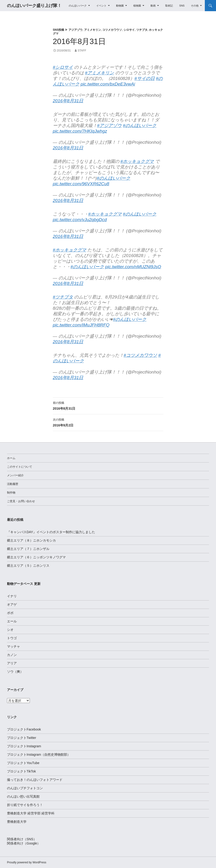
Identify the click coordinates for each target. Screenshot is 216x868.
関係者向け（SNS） (22, 839)
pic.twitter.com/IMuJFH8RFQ (81, 325)
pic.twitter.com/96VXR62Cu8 (81, 184)
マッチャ (14, 646)
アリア (12, 663)
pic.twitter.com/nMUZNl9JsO (133, 267)
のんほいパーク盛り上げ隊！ (34, 6)
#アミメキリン (100, 73)
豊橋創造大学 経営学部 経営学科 (31, 813)
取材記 (169, 6)
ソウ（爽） (15, 672)
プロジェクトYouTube (23, 763)
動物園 (120, 6)
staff (82, 51)
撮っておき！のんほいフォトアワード (35, 780)
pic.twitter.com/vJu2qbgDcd (80, 220)
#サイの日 (145, 78)
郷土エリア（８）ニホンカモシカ (31, 540)
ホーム (11, 458)
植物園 (137, 6)
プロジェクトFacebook (24, 729)
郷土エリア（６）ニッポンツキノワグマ (36, 557)
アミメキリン (93, 30)
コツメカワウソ (112, 30)
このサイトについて (20, 467)
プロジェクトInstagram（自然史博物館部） (39, 755)
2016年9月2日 (108, 422)
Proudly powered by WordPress (27, 862)
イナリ (12, 596)
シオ (10, 630)
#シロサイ (63, 67)
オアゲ (12, 604)
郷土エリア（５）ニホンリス (28, 566)
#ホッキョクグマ (137, 161)
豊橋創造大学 (17, 822)
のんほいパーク (78, 6)
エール (12, 621)
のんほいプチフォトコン (25, 788)
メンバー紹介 (15, 475)
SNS (182, 6)
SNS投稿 (59, 30)
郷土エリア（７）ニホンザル (28, 549)
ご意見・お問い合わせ (21, 501)
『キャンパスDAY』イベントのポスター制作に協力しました (51, 532)
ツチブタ (142, 30)
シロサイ (129, 30)
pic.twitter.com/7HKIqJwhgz (80, 131)
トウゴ (12, 638)
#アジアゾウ (110, 125)
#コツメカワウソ (141, 355)
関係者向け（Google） (24, 843)
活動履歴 (13, 484)
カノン (12, 655)
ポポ (10, 613)
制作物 (11, 493)
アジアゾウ (75, 30)
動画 (153, 6)
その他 (195, 6)
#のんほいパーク (140, 125)
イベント (101, 6)
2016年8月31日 (68, 101)
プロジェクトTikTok (21, 771)
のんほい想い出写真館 (23, 796)
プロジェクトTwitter (22, 738)
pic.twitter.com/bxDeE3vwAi (108, 84)
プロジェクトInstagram (24, 746)
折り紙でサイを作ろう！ (25, 805)
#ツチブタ (63, 297)
